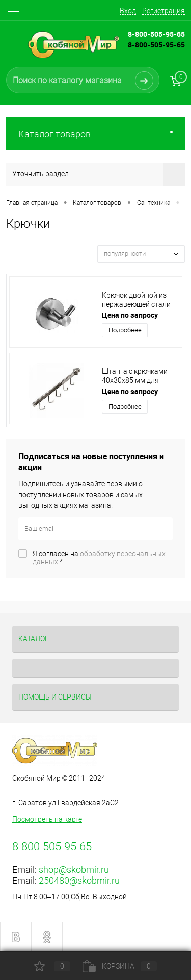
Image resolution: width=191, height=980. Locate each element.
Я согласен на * (99, 558)
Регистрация (163, 11)
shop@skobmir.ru (74, 870)
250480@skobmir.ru (79, 880)
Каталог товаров (95, 134)
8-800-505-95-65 (156, 45)
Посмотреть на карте (47, 819)
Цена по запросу (130, 315)
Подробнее (125, 330)
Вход (128, 11)
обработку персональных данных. (99, 558)
